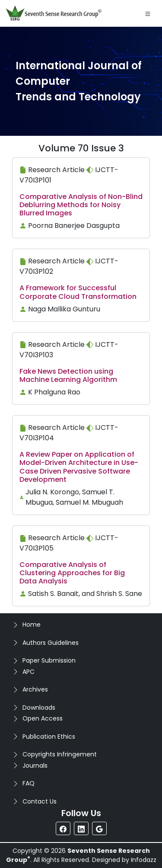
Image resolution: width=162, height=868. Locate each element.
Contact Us (40, 801)
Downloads (39, 708)
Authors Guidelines (51, 643)
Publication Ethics (49, 737)
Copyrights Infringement (60, 754)
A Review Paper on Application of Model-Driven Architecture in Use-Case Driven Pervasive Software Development (79, 467)
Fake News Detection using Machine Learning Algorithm (68, 375)
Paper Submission (49, 660)
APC (29, 672)
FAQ (29, 783)
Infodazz (144, 860)
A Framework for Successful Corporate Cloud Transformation (78, 292)
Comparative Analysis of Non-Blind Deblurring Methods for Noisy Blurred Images (81, 205)
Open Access (43, 718)
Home (32, 625)
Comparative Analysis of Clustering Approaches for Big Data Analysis (72, 573)
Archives (35, 689)
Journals (35, 766)
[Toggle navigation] (148, 13)
